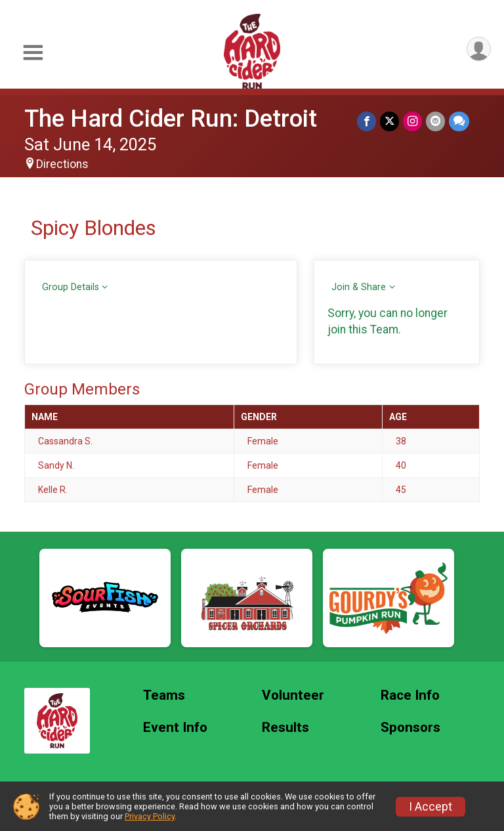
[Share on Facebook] (367, 121)
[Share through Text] (459, 121)
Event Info (175, 728)
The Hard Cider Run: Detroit (171, 118)
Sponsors (410, 728)
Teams (164, 695)
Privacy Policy (150, 816)
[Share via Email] (435, 121)
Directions (62, 164)
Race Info (410, 695)
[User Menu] (479, 49)
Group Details (71, 287)
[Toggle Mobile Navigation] (33, 53)
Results (285, 728)
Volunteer (293, 695)
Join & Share (359, 287)
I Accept (430, 807)
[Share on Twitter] (389, 121)
